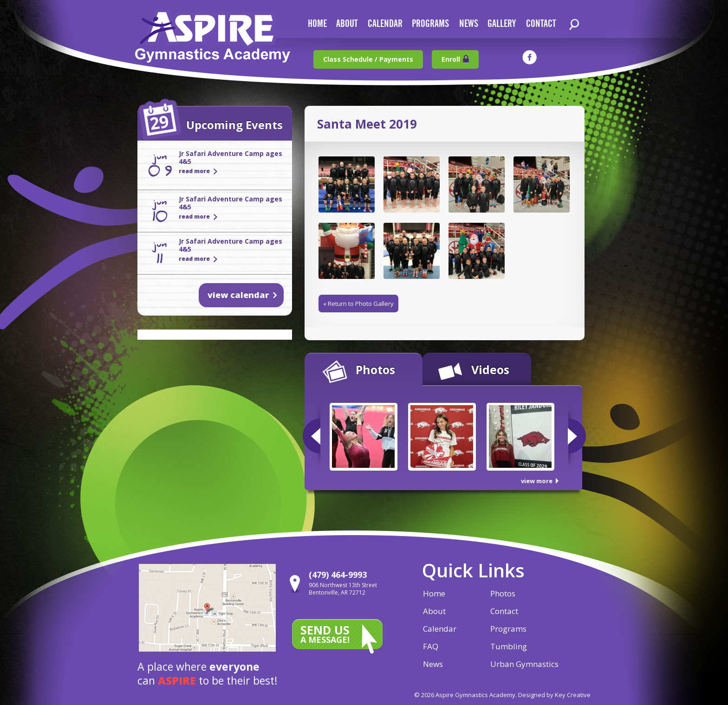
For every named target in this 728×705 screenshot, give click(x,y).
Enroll (451, 59)
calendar (385, 24)
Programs (430, 24)
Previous (312, 436)
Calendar (440, 629)
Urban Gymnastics (524, 664)
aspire (177, 680)
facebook (530, 57)
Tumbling (509, 646)
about (347, 24)
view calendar (238, 295)
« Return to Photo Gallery (358, 304)
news (469, 24)
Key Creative (573, 695)
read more (194, 171)
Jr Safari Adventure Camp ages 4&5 (231, 157)
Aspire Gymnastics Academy (213, 41)
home (317, 24)
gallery (502, 24)
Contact (504, 611)
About (434, 611)
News (433, 664)
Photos (375, 369)
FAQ (431, 646)
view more (537, 481)
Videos (490, 369)
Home (434, 593)
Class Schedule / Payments (368, 59)
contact (541, 24)
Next (577, 436)
